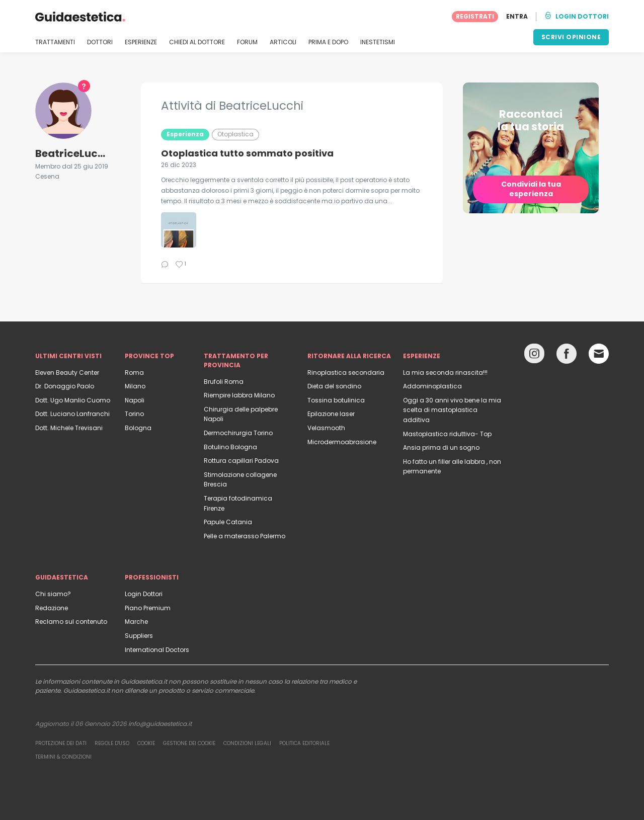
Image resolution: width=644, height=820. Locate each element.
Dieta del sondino (334, 386)
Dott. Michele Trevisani (69, 428)
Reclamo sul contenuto (71, 622)
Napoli (135, 400)
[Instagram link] (534, 356)
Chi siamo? (53, 594)
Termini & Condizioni (63, 757)
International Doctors (157, 650)
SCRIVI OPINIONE (571, 37)
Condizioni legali (247, 743)
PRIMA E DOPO (328, 42)
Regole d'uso (112, 743)
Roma (134, 373)
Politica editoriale (304, 743)
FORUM (247, 42)
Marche (136, 622)
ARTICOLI (283, 42)
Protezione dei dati (61, 743)
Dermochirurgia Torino (238, 433)
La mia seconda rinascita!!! (445, 373)
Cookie (146, 743)
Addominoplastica (432, 386)
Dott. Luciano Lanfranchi (72, 414)
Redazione (52, 608)
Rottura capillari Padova (241, 461)
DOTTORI (100, 42)
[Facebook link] (567, 356)
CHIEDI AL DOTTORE (197, 42)
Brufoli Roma (224, 382)
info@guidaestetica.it (160, 724)
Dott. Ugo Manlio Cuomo (73, 400)
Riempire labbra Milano (239, 395)
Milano (135, 386)
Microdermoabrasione (342, 442)
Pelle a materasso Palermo (245, 536)
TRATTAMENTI (55, 42)
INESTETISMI (378, 42)
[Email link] (599, 354)
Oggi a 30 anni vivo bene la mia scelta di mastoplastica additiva (452, 410)
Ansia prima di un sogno (441, 447)
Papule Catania (228, 522)
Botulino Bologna (230, 447)
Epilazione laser (331, 414)
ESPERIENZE (141, 42)
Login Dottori (144, 594)
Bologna (138, 428)
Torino (134, 414)
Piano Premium (148, 608)
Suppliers (139, 636)
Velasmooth (326, 428)
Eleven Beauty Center (67, 373)
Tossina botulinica (336, 400)
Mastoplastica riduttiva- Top (447, 434)
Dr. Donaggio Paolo (65, 386)
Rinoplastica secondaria (346, 373)
